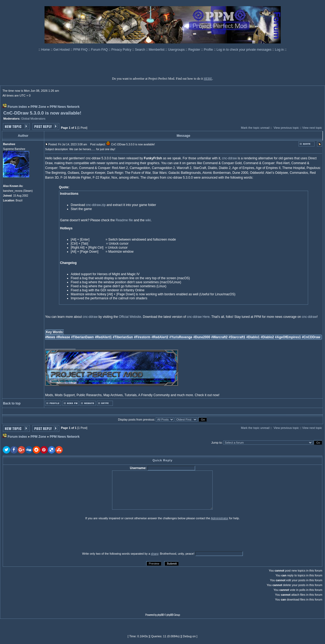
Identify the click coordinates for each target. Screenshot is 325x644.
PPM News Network (64, 107)
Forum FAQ (100, 50)
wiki (148, 220)
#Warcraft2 (219, 337)
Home (46, 50)
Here (206, 317)
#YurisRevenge (181, 337)
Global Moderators (33, 119)
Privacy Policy (122, 50)
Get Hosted (62, 50)
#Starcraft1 (237, 337)
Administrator (219, 518)
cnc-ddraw (229, 158)
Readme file (124, 220)
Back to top (12, 403)
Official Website (130, 317)
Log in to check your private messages (244, 50)
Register (195, 50)
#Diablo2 (267, 337)
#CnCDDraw (311, 337)
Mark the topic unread (255, 128)
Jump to (217, 443)
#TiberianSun (123, 337)
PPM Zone (38, 107)
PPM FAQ (81, 50)
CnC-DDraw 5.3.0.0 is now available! (42, 113)
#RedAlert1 (103, 337)
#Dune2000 (202, 337)
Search (140, 50)
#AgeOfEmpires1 (288, 337)
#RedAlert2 (160, 337)
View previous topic (286, 128)
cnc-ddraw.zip (96, 205)
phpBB (160, 615)
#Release (63, 337)
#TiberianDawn (82, 337)
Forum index (17, 107)
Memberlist (157, 50)
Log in (280, 50)
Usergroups (177, 50)
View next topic (312, 128)
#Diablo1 (253, 337)
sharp (155, 554)
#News (50, 337)
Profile (209, 50)
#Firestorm (142, 337)
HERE (208, 79)
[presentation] (44, 536)
